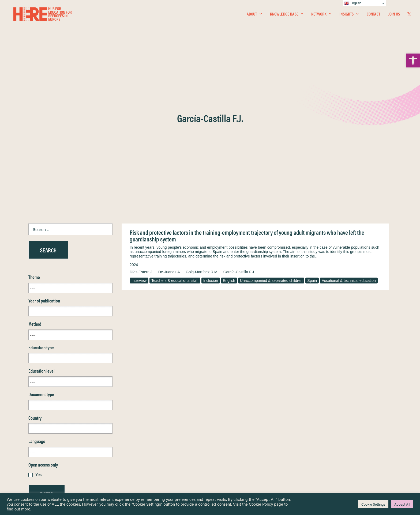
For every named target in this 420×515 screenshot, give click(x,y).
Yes (39, 345)
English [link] (229, 152)
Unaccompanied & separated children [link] (271, 152)
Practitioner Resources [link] (232, 461)
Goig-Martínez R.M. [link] (202, 143)
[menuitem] (254, 15)
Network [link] (321, 15)
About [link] (254, 15)
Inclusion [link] (211, 152)
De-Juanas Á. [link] (170, 143)
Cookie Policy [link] (261, 504)
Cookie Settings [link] (373, 504)
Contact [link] (373, 15)
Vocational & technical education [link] (349, 152)
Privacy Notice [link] (226, 420)
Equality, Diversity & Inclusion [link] (237, 432)
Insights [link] (349, 15)
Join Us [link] (394, 15)
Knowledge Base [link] (286, 15)
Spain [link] (312, 152)
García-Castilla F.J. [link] (239, 143)
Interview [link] (139, 152)
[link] (413, 60)
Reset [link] (34, 381)
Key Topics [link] (223, 467)
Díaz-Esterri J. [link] (142, 143)
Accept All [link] (402, 504)
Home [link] (24, 420)
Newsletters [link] (32, 443)
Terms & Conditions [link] (230, 426)
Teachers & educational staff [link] (175, 152)
